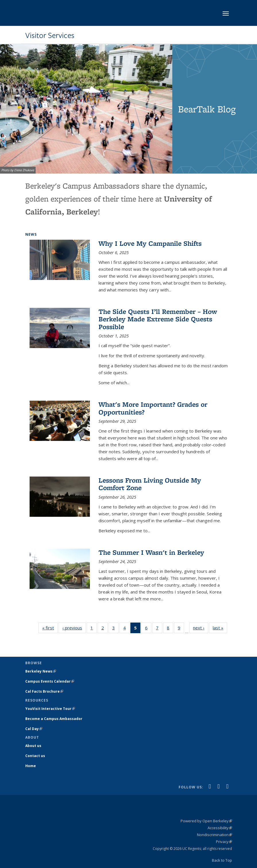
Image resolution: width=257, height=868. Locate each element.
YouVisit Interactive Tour (50, 709)
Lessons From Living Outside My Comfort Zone (150, 484)
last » (220, 628)
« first (50, 628)
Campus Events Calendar (50, 681)
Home (31, 766)
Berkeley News (41, 671)
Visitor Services (50, 35)
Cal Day (34, 729)
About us (33, 746)
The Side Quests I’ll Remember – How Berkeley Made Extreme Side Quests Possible (158, 319)
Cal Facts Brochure (44, 691)
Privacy (224, 842)
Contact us (35, 756)
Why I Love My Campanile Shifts (150, 243)
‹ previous (74, 628)
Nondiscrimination (215, 835)
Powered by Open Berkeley (206, 821)
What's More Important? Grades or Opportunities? (153, 408)
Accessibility (220, 828)
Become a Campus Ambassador (54, 719)
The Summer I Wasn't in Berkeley (151, 552)
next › (201, 628)
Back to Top (222, 860)
